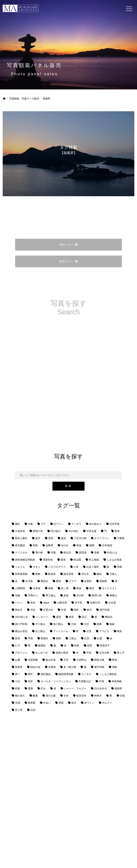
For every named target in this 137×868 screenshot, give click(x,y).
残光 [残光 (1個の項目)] (64, 538)
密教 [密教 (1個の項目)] (38, 574)
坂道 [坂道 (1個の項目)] (66, 595)
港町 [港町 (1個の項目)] (76, 610)
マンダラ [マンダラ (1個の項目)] (76, 524)
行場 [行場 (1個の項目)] (64, 610)
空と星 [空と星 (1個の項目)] (19, 710)
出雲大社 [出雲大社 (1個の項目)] (48, 610)
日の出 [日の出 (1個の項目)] (65, 545)
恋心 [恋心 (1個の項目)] (84, 617)
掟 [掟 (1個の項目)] (65, 646)
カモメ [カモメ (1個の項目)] (37, 567)
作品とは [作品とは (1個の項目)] (112, 552)
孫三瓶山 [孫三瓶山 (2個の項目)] (58, 624)
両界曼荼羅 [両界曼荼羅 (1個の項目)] (21, 574)
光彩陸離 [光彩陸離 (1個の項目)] (33, 660)
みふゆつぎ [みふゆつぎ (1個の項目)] (42, 653)
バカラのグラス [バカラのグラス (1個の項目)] (57, 567)
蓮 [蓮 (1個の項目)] (85, 667)
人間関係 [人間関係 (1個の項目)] (20, 588)
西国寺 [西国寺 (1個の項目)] (44, 638)
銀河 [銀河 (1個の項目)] (89, 610)
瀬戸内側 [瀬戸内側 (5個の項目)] (99, 667)
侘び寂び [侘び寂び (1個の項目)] (56, 531)
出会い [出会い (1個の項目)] (47, 703)
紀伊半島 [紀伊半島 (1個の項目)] (115, 524)
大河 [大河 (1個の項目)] (86, 624)
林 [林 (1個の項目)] (96, 617)
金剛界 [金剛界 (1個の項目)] (49, 545)
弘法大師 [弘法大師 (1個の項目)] (104, 653)
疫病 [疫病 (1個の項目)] (79, 588)
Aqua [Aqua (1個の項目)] (46, 603)
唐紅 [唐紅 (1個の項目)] (17, 524)
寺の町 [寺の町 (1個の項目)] (80, 595)
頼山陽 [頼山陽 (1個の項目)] (77, 560)
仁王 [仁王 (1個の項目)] (17, 646)
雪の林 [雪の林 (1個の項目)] (39, 552)
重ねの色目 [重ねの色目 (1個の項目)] (21, 631)
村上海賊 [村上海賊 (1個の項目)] (94, 560)
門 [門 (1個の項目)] (105, 531)
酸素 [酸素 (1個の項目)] (35, 696)
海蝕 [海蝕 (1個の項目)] (115, 667)
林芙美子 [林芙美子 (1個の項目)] (105, 646)
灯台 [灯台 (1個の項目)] (43, 688)
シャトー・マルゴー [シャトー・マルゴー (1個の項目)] (75, 688)
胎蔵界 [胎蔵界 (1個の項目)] (118, 688)
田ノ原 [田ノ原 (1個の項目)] (65, 588)
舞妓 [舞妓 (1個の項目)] (99, 574)
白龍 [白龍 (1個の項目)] (122, 696)
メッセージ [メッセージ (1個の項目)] (42, 617)
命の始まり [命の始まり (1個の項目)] (95, 524)
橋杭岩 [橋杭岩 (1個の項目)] (109, 617)
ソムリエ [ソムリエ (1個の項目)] (20, 567)
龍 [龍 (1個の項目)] (108, 567)
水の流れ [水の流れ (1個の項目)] (73, 531)
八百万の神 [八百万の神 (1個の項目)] (80, 538)
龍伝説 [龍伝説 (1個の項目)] (67, 552)
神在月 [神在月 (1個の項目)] (19, 610)
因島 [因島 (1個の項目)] (59, 638)
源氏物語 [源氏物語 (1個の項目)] (46, 674)
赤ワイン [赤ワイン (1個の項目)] (89, 703)
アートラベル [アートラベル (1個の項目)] (61, 631)
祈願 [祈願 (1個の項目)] (17, 688)
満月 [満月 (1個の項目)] (92, 588)
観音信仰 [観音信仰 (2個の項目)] (81, 696)
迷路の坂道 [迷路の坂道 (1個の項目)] (62, 653)
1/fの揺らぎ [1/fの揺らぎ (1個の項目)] (21, 617)
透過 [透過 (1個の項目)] (30, 688)
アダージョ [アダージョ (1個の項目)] (21, 653)
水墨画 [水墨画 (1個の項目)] (52, 667)
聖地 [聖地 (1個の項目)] (115, 660)
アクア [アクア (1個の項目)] (73, 581)
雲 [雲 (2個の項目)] (116, 581)
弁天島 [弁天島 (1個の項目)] (29, 581)
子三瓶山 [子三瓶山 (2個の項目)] (40, 624)
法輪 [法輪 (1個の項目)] (17, 595)
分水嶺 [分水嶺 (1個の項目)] (112, 603)
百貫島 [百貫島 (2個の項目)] (88, 581)
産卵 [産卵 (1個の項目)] (90, 646)
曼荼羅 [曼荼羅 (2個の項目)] (32, 703)
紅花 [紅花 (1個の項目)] (87, 638)
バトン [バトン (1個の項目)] (19, 603)
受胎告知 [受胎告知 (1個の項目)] (48, 560)
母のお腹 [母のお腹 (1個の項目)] (51, 696)
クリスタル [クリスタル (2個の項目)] (21, 552)
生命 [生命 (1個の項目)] (66, 696)
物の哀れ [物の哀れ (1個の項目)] (20, 696)
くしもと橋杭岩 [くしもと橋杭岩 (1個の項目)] (108, 674)
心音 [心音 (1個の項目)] (76, 567)
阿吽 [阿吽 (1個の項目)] (30, 674)
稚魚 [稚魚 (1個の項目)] (120, 631)
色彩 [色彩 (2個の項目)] (30, 681)
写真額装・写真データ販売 (24, 99)
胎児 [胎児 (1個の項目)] (38, 538)
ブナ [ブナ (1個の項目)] (43, 524)
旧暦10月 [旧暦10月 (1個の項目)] (95, 603)
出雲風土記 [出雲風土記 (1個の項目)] (85, 681)
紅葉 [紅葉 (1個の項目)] (100, 638)
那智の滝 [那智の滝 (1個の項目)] (38, 531)
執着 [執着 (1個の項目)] (77, 646)
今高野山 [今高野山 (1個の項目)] (81, 660)
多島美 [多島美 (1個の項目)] (19, 667)
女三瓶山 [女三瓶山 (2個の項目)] (40, 631)
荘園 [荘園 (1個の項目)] (53, 552)
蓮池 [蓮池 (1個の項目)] (63, 560)
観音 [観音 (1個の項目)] (71, 617)
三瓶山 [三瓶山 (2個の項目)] (73, 638)
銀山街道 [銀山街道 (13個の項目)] (51, 660)
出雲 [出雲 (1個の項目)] (89, 631)
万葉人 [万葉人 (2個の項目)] (113, 574)
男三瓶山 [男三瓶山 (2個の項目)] (51, 595)
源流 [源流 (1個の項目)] (59, 617)
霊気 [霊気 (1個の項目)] (51, 538)
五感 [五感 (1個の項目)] (17, 703)
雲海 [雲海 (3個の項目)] (61, 703)
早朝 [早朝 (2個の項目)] (30, 638)
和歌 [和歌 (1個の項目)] (35, 545)
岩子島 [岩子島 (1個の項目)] (78, 603)
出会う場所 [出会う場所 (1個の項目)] (93, 567)
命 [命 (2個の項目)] (111, 638)
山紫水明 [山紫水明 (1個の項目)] (62, 603)
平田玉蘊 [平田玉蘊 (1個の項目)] (91, 531)
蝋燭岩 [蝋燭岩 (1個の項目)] (42, 646)
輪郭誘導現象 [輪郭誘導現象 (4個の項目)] (66, 674)
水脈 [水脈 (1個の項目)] (30, 524)
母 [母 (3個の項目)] (77, 631)
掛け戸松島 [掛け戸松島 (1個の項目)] (21, 624)
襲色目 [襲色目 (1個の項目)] (44, 581)
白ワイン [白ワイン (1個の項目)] (59, 524)
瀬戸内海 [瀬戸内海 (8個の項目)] (105, 610)
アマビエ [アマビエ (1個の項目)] (104, 631)
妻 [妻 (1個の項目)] (111, 696)
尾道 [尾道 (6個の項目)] (79, 545)
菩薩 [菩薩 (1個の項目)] (120, 567)
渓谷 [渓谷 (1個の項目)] (33, 610)
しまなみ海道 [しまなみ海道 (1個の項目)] (114, 560)
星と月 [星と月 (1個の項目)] (121, 653)
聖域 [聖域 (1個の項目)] (117, 531)
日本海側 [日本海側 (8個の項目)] (107, 545)
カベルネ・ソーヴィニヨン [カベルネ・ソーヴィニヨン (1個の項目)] (56, 681)
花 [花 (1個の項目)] (16, 581)
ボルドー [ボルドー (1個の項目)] (107, 703)
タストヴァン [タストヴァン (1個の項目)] (102, 538)
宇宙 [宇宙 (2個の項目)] (89, 653)
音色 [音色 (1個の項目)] (17, 638)
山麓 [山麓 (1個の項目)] (17, 660)
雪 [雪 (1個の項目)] (29, 646)
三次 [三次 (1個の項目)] (17, 681)
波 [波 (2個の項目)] (55, 688)
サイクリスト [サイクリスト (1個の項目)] (110, 588)
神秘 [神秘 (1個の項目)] (51, 588)
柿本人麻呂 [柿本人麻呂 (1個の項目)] (21, 538)
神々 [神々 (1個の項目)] (17, 674)
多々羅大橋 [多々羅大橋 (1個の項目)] (70, 667)
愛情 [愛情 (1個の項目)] (59, 581)
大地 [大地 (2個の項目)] (73, 624)
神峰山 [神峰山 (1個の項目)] (113, 595)
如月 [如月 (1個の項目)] (74, 703)
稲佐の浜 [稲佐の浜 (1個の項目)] (35, 667)
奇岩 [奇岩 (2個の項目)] (33, 603)
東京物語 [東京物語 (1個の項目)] (20, 545)
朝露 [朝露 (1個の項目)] (99, 624)
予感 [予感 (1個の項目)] (101, 681)
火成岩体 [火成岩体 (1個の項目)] (20, 531)
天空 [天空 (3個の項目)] (66, 660)
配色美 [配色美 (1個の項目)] (52, 574)
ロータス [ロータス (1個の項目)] (86, 674)
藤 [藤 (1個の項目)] (55, 646)
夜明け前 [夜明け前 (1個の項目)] (97, 595)
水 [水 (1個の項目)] (77, 653)
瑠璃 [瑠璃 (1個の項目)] (92, 545)
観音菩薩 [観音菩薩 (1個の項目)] (68, 574)
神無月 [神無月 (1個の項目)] (98, 696)
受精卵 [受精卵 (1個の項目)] (103, 581)
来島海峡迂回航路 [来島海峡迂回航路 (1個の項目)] (25, 560)
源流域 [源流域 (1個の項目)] (83, 552)
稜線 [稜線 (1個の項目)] (112, 624)
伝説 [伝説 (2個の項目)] (33, 710)
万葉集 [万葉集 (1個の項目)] (121, 538)
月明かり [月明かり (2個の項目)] (33, 595)
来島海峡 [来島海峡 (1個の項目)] (117, 681)
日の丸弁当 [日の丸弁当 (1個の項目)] (100, 688)
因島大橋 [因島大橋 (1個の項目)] (99, 660)
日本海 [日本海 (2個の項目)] (37, 588)
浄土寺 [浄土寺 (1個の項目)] (85, 574)
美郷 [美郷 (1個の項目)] (97, 552)
